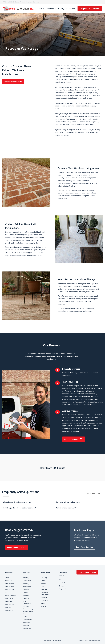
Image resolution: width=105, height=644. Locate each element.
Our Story (8, 602)
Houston (29, 2)
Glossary (44, 590)
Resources (72, 9)
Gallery (61, 9)
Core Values (9, 599)
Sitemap (44, 606)
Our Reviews (10, 584)
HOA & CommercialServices (27, 604)
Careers (8, 608)
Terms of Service (94, 641)
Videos (43, 584)
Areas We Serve (11, 596)
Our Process (9, 587)
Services (52, 9)
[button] (13, 82)
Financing (44, 597)
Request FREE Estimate (90, 9)
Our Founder (9, 605)
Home (7, 578)
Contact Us (9, 611)
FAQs (43, 587)
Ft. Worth (23, 2)
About (41, 9)
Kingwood (36, 2)
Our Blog (44, 578)
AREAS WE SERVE (8, 2)
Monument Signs (29, 609)
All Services (27, 629)
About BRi (9, 581)
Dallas (17, 2)
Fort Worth (62, 583)
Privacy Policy (84, 641)
